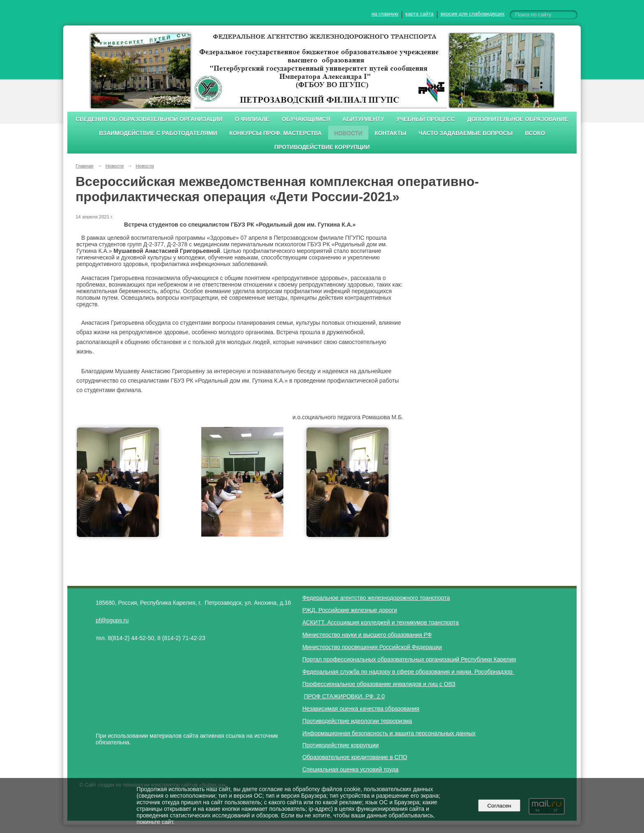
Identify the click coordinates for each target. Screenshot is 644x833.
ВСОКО (535, 133)
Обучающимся (306, 119)
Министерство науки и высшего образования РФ (367, 635)
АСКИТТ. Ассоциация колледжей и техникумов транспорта (381, 622)
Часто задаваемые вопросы (466, 133)
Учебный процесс (426, 119)
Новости (348, 133)
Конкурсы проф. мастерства (276, 133)
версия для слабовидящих (473, 14)
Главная (85, 166)
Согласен (499, 806)
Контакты (390, 133)
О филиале (252, 119)
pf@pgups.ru (112, 620)
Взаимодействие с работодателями (158, 133)
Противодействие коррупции (322, 147)
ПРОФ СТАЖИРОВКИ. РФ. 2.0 (344, 696)
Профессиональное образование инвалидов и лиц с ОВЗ (379, 684)
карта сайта (420, 14)
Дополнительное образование (518, 119)
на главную (385, 14)
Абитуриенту (363, 119)
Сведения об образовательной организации (149, 119)
